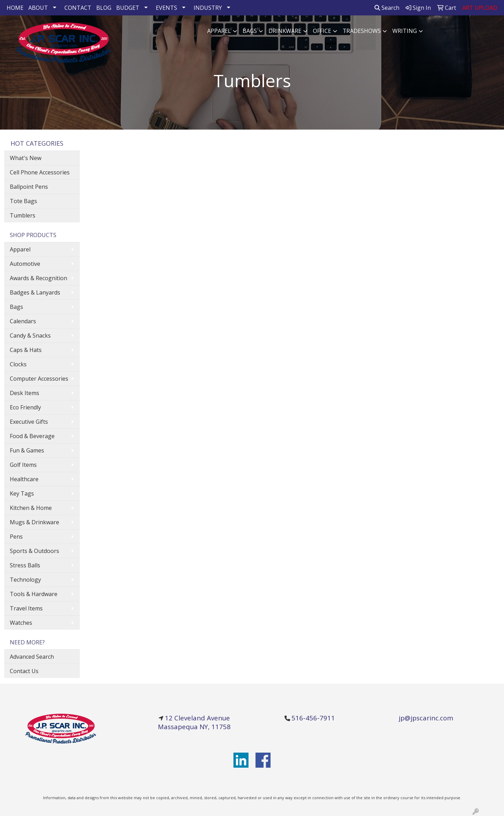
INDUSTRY (208, 8)
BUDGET (128, 8)
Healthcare (24, 479)
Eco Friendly (25, 407)
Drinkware (285, 31)
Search (387, 8)
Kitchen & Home (31, 508)
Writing (405, 31)
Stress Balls (25, 565)
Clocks (18, 364)
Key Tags (22, 493)
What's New (26, 158)
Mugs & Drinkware (34, 522)
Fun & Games (27, 450)
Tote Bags (23, 201)
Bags (250, 31)
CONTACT (78, 8)
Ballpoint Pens (29, 187)
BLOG (104, 8)
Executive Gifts (29, 422)
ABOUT (38, 8)
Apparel (219, 31)
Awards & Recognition (38, 278)
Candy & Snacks (30, 336)
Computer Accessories (39, 379)
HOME (15, 8)
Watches (21, 623)
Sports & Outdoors (34, 551)
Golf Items (23, 465)
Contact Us (24, 671)
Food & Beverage (32, 436)
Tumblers (23, 215)
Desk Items (24, 393)
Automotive (25, 264)
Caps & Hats (26, 350)
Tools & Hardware (34, 594)
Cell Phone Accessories (40, 172)
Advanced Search (32, 657)
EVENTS (166, 8)
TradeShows (362, 31)
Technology (25, 580)
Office (322, 31)
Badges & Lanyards (35, 292)
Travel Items (26, 608)
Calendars (23, 321)
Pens (16, 537)
